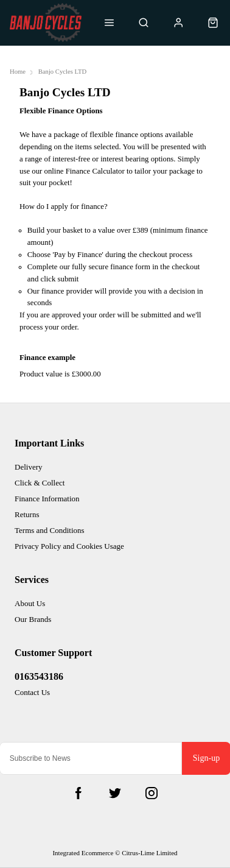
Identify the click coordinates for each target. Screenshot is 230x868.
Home (18, 72)
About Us (30, 603)
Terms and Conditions (50, 530)
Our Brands (33, 619)
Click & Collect (40, 483)
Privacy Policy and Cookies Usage (69, 546)
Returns (27, 514)
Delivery (28, 467)
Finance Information (47, 499)
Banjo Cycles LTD (63, 72)
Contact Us (32, 692)
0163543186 (39, 676)
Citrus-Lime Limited (149, 853)
